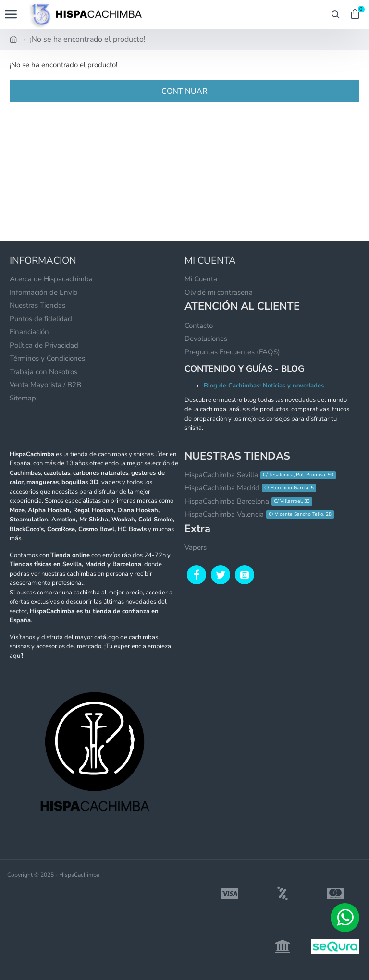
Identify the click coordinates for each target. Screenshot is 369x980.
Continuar (184, 91)
